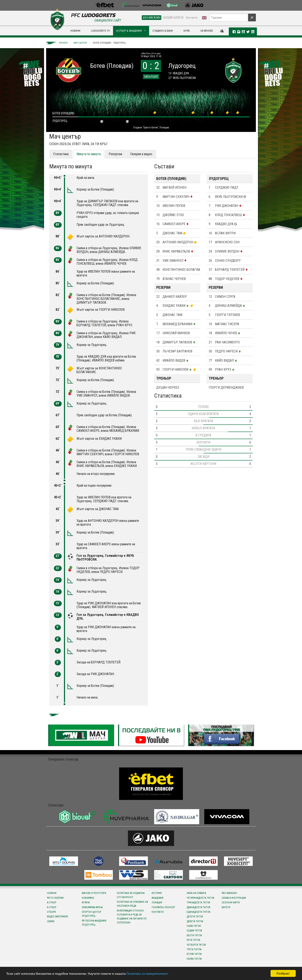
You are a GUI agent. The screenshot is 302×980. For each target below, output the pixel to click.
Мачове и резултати (94, 893)
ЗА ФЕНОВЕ (207, 31)
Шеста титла (194, 935)
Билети (226, 907)
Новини (52, 893)
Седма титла (194, 931)
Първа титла (194, 959)
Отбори (51, 912)
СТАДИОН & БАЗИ (163, 31)
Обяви (51, 921)
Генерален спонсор (163, 907)
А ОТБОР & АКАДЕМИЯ (129, 31)
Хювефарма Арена (92, 907)
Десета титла (195, 917)
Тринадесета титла (198, 903)
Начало (63, 43)
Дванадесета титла (198, 907)
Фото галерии (55, 898)
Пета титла (193, 940)
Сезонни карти (231, 903)
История (157, 893)
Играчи (86, 903)
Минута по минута (89, 154)
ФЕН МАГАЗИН (152, 18)
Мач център (80, 43)
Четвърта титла (196, 945)
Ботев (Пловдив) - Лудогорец (109, 43)
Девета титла (195, 921)
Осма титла (194, 926)
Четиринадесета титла (200, 898)
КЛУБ (187, 31)
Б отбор (52, 907)
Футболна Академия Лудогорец (94, 923)
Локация (157, 903)
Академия (158, 898)
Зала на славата (196, 893)
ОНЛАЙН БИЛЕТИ (173, 18)
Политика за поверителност (147, 974)
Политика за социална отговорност (131, 895)
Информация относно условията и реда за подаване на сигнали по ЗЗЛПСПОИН (132, 917)
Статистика (61, 154)
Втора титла (194, 954)
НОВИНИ (75, 31)
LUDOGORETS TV (100, 31)
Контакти (192, 18)
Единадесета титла (198, 912)
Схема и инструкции (234, 898)
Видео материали (57, 917)
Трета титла (194, 949)
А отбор (52, 903)
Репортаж (115, 154)
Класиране (88, 898)
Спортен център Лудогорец (91, 914)
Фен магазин (229, 893)
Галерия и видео (141, 154)
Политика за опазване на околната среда (132, 904)
